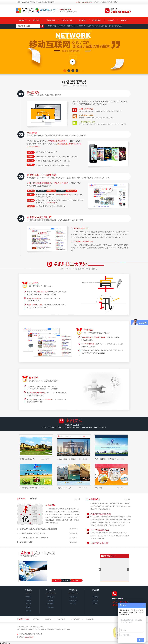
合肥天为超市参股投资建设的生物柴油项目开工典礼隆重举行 (39, 529)
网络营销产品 (67, 20)
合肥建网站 (62, 26)
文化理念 (28, 600)
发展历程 (66, 580)
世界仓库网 (61, 619)
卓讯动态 (111, 20)
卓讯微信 (96, 2)
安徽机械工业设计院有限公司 (106, 459)
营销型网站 (51, 20)
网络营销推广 (73, 600)
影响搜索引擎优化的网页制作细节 (101, 515)
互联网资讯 (73, 597)
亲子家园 (99, 488)
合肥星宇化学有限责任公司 (30, 488)
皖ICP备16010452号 (51, 629)
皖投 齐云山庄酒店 (64, 488)
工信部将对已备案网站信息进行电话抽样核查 (34, 538)
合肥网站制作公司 (93, 26)
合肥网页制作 (81, 26)
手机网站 (51, 600)
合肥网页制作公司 (106, 26)
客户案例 (82, 20)
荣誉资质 (28, 611)
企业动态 (96, 597)
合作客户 (76, 580)
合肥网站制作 (71, 26)
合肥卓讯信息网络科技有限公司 (31, 634)
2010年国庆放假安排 (26, 542)
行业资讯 (96, 604)
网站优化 (51, 607)
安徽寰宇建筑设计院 (27, 459)
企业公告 (96, 600)
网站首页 (23, 20)
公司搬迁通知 (51, 505)
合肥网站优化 (117, 26)
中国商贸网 (35, 619)
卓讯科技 (48, 619)
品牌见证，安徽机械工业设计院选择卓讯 (33, 533)
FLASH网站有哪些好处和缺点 (100, 531)
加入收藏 (103, 2)
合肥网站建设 (52, 26)
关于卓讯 (36, 20)
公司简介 (28, 597)
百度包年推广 (51, 604)
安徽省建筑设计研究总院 (66, 459)
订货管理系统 (90, 619)
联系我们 (116, 2)
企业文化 (56, 580)
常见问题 (73, 604)
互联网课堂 (96, 20)
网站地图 (109, 2)
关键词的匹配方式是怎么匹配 (99, 544)
